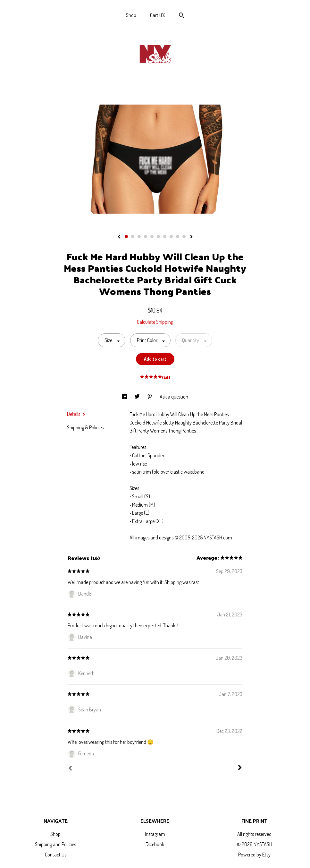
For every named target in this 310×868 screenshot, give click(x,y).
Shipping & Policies (85, 427)
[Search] (182, 16)
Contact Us (56, 855)
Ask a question (174, 397)
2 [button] (133, 236)
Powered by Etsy (254, 855)
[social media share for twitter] (138, 397)
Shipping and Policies (55, 844)
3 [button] (139, 236)
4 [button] (146, 236)
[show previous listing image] (119, 237)
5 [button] (152, 236)
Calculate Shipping (155, 322)
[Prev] (70, 769)
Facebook (155, 844)
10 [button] (184, 236)
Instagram (155, 834)
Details (76, 414)
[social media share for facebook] (125, 397)
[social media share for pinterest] (150, 397)
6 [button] (158, 236)
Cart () (158, 15)
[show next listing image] (191, 237)
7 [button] (165, 236)
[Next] (240, 768)
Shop (131, 15)
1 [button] (126, 236)
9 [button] (178, 236)
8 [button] (171, 236)
